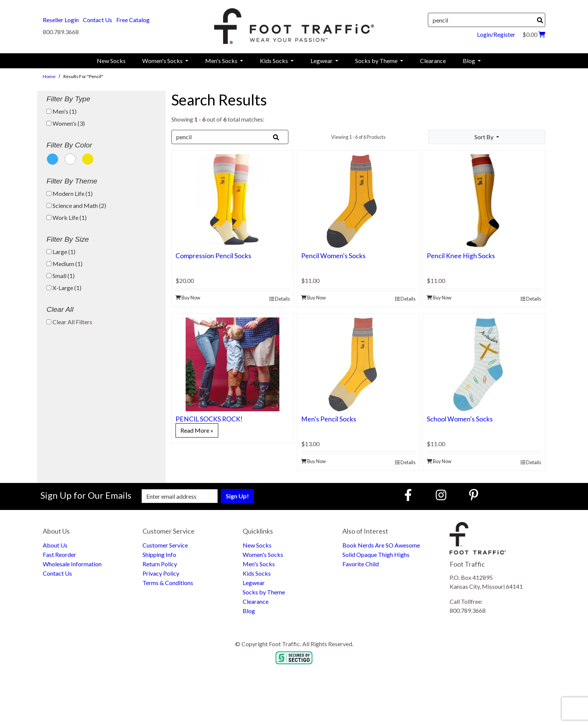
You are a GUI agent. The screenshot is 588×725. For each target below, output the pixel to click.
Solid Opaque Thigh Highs (376, 554)
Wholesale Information (72, 564)
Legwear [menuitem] (322, 61)
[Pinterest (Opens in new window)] (474, 495)
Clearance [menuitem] (433, 61)
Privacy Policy (161, 573)
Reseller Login (61, 20)
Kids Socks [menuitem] (274, 61)
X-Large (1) (64, 288)
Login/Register (496, 34)
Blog (249, 611)
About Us (55, 545)
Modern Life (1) (70, 193)
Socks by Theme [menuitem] (377, 61)
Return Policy (160, 564)
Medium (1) (64, 264)
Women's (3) (66, 123)
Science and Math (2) (76, 205)
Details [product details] (280, 299)
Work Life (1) (67, 217)
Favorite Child (361, 564)
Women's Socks (263, 554)
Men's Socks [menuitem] (222, 61)
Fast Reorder (59, 554)
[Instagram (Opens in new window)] (441, 495)
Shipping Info (159, 554)
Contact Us (97, 20)
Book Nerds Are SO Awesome (381, 545)
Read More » (197, 430)
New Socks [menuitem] (111, 61)
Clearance (256, 601)
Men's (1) (61, 111)
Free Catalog (133, 20)
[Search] (540, 20)
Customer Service (165, 545)
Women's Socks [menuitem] (163, 61)
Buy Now (188, 298)
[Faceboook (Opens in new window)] (409, 495)
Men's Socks (259, 564)
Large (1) (61, 252)
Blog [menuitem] (469, 61)
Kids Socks (257, 573)
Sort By (484, 137)
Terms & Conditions (168, 583)
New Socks (257, 545)
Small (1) (61, 276)
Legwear (254, 583)
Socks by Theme (264, 592)
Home (49, 76)
